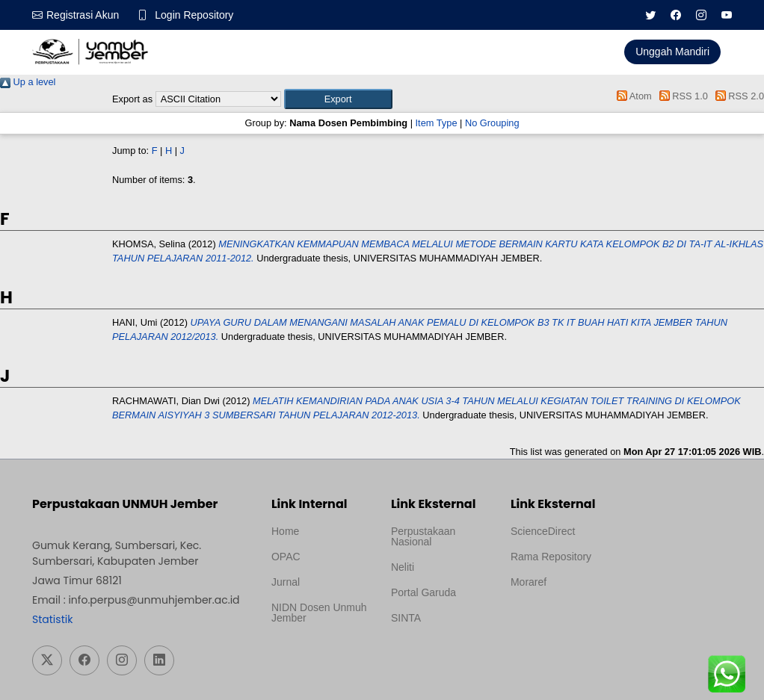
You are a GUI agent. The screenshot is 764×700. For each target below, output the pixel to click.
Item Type (437, 123)
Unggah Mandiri (672, 52)
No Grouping (492, 123)
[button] (338, 99)
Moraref (529, 582)
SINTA (406, 618)
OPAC (286, 557)
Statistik (52, 619)
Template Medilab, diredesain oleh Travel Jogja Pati (434, 654)
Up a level (28, 82)
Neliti (403, 567)
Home (285, 531)
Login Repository (194, 15)
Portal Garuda (423, 592)
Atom (632, 96)
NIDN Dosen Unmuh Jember (319, 613)
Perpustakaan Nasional (423, 536)
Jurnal (286, 582)
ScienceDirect (543, 531)
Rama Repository (551, 557)
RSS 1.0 (681, 96)
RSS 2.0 (737, 96)
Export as (132, 99)
